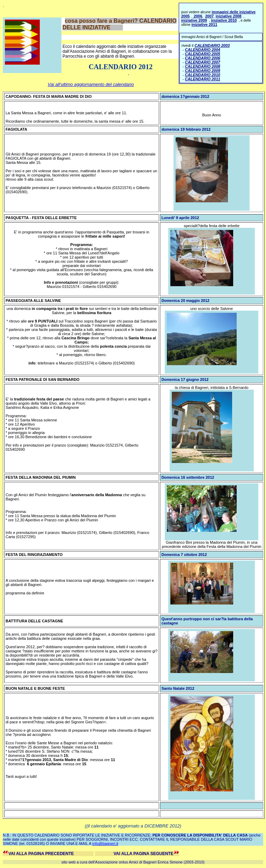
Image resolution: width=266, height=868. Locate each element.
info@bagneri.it (105, 844)
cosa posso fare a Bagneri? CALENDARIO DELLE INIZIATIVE (120, 24)
